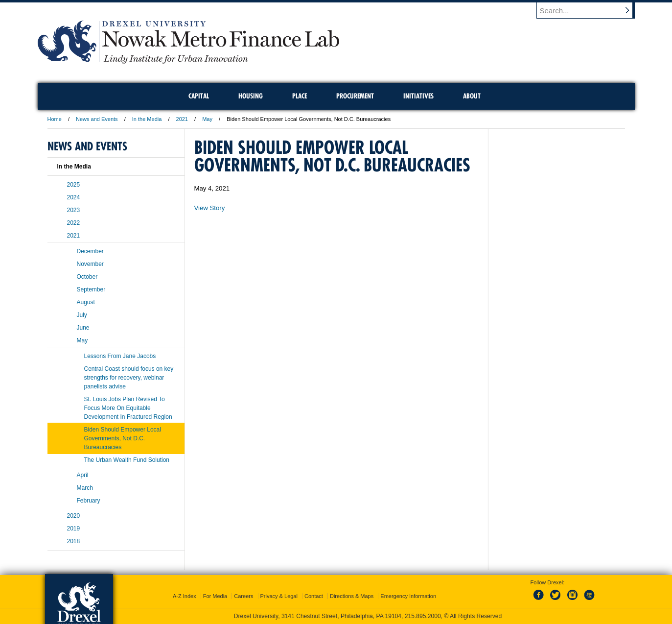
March (85, 488)
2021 (182, 119)
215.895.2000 (423, 616)
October (87, 277)
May (207, 119)
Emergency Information (408, 596)
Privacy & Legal (279, 596)
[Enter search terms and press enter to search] (590, 10)
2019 (74, 528)
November (90, 264)
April (83, 475)
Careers (243, 596)
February (89, 501)
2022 (74, 223)
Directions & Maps (352, 596)
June (83, 328)
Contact (314, 596)
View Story (210, 208)
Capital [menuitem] (199, 96)
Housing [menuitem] (251, 96)
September (91, 289)
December (90, 251)
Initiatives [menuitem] (418, 96)
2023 (74, 210)
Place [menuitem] (300, 96)
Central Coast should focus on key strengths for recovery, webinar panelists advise (129, 378)
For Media (215, 596)
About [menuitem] (472, 96)
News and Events (97, 119)
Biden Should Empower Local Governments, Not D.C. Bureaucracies (123, 438)
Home (55, 119)
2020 (74, 516)
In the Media (147, 119)
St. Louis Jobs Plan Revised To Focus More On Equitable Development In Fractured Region (128, 408)
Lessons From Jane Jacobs (120, 356)
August (86, 302)
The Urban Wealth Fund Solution (127, 460)
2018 (74, 541)
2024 (74, 197)
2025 (74, 185)
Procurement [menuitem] (355, 96)
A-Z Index (185, 596)
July (82, 315)
